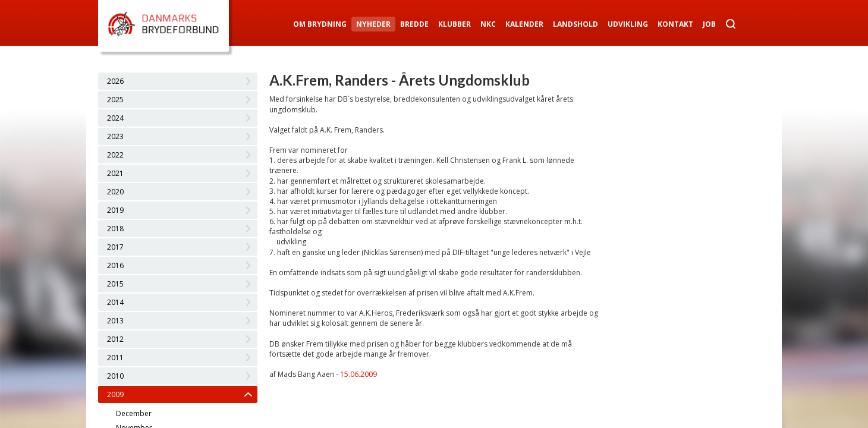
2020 (115, 192)
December (134, 413)
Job (709, 24)
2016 (115, 265)
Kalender (524, 24)
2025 (115, 100)
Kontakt (675, 24)
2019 (115, 210)
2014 (115, 302)
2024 (115, 118)
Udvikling (628, 24)
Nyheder (373, 24)
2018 (115, 229)
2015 (115, 284)
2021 (115, 173)
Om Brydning (320, 24)
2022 (115, 155)
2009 (115, 394)
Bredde (414, 24)
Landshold (575, 24)
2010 (115, 376)
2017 (115, 247)
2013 (115, 321)
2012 (115, 339)
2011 (115, 358)
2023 (115, 136)
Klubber (455, 24)
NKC (488, 24)
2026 (115, 81)
